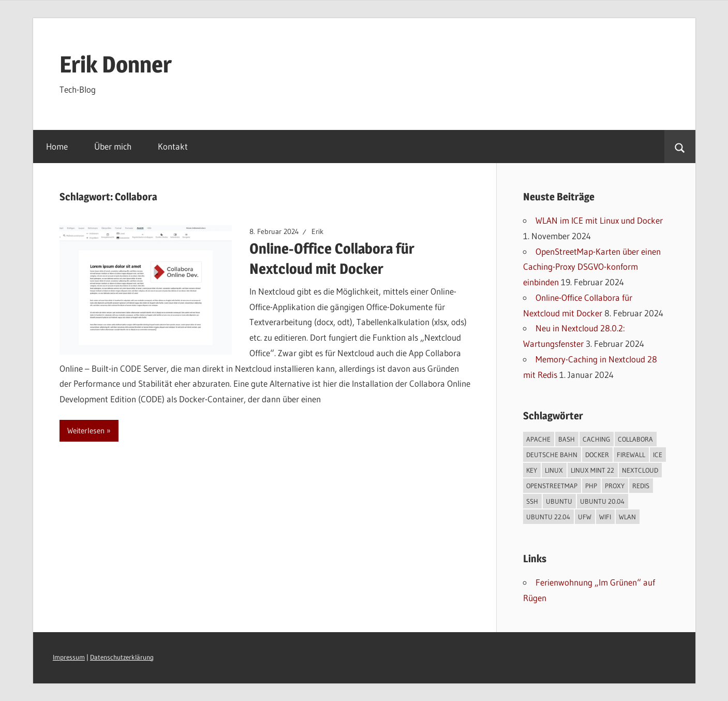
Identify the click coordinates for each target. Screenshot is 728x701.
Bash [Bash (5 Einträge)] (567, 439)
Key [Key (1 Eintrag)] (532, 470)
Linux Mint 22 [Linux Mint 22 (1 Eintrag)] (592, 470)
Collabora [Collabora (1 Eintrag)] (635, 439)
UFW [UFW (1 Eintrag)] (585, 517)
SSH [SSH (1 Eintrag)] (532, 501)
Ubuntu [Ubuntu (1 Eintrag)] (559, 501)
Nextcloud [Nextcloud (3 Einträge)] (640, 470)
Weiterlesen (86, 430)
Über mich (113, 146)
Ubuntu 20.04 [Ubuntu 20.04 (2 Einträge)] (602, 501)
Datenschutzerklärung (122, 657)
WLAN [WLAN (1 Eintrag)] (627, 517)
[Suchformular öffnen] (680, 147)
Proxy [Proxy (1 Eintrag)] (615, 486)
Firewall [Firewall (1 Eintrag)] (631, 455)
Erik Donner (116, 64)
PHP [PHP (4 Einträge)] (591, 486)
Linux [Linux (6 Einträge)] (554, 470)
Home (57, 146)
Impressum (69, 657)
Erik (317, 231)
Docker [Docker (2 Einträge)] (597, 455)
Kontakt (173, 146)
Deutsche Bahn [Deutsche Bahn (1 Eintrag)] (552, 455)
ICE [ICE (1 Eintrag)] (658, 455)
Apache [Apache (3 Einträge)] (538, 439)
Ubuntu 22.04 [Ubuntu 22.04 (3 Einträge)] (548, 517)
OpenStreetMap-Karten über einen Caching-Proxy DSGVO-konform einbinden (592, 267)
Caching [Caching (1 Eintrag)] (596, 439)
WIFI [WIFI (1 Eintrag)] (605, 517)
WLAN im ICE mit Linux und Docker (599, 220)
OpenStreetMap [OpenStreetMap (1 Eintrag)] (552, 486)
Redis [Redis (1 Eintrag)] (641, 486)
